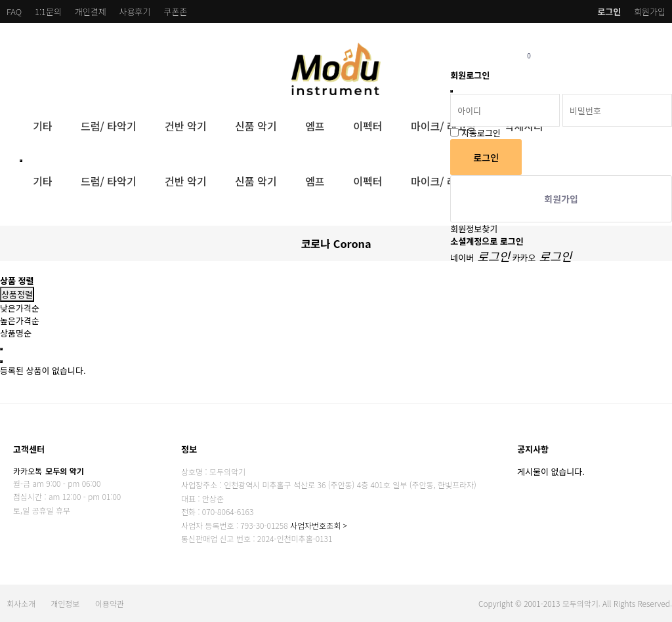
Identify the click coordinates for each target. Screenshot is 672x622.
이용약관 (110, 603)
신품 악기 (256, 126)
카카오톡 (49, 471)
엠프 (315, 126)
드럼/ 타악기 (108, 126)
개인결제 (91, 11)
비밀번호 (451, 40)
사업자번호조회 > (319, 525)
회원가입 (650, 11)
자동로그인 (481, 133)
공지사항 (533, 449)
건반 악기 (185, 126)
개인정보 (65, 603)
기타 (42, 126)
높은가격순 (20, 321)
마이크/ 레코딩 (443, 126)
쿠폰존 (176, 11)
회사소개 (21, 603)
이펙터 (367, 126)
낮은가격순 (20, 308)
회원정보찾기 (474, 229)
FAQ (14, 11)
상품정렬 (17, 294)
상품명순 (16, 333)
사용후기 (135, 11)
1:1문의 (48, 11)
